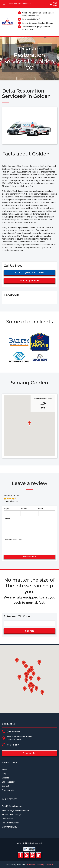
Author (24, 509)
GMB (32, 855)
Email (41, 509)
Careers (5, 778)
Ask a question (29, 280)
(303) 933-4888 (14, 731)
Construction (8, 819)
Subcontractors (9, 782)
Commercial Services (11, 827)
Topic (6, 509)
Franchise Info (8, 790)
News (4, 770)
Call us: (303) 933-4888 (29, 272)
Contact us (29, 753)
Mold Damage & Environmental (15, 810)
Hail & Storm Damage (11, 823)
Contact (5, 786)
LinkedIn (39, 855)
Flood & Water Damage (12, 806)
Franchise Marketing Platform (40, 865)
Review (7, 519)
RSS (26, 855)
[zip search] (29, 623)
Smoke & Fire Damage (12, 815)
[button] (29, 423)
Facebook (20, 855)
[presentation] (20, 547)
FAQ (4, 774)
